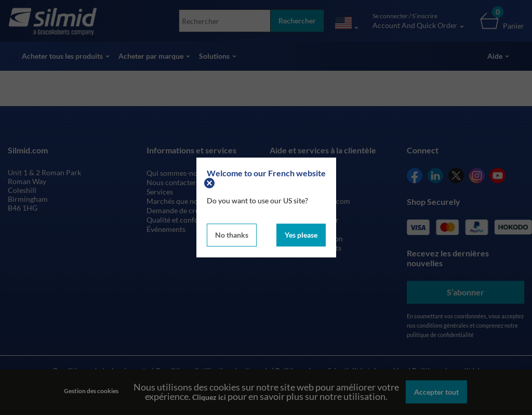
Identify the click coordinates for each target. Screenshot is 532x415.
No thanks (232, 235)
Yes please (301, 235)
